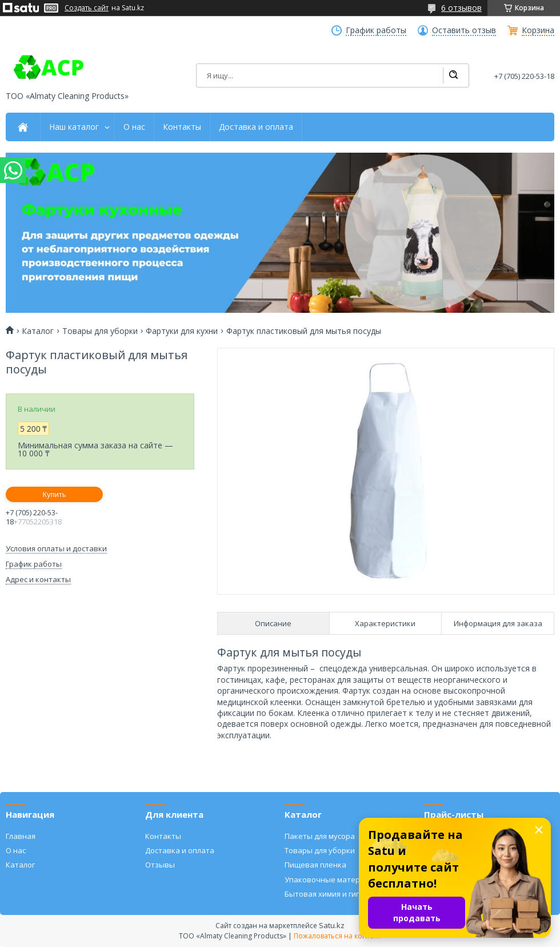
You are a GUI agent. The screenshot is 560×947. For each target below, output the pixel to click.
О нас (134, 127)
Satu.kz (332, 925)
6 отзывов (461, 8)
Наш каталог (74, 127)
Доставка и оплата (256, 127)
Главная (21, 836)
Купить (54, 494)
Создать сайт (87, 8)
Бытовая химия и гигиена (331, 894)
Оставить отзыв (464, 30)
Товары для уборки (100, 331)
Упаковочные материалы (332, 880)
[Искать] (453, 75)
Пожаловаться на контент (337, 936)
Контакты (182, 127)
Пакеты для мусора (320, 836)
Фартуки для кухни (182, 331)
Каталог (38, 331)
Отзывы (160, 865)
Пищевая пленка (315, 865)
